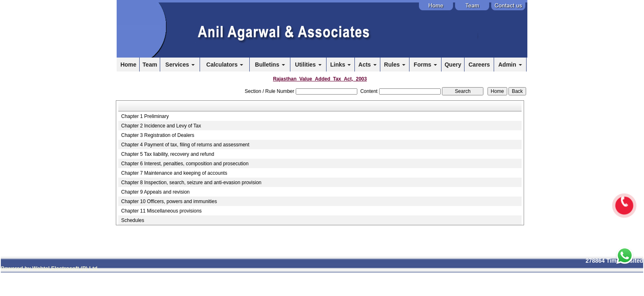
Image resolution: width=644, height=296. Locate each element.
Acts (368, 65)
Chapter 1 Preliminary (145, 116)
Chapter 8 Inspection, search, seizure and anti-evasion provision (191, 183)
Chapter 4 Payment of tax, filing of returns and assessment (185, 145)
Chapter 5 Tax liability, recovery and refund (168, 154)
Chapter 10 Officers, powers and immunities (169, 201)
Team (150, 65)
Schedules (133, 220)
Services (180, 65)
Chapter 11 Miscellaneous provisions (161, 211)
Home (128, 65)
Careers (479, 65)
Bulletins (270, 65)
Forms (425, 65)
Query (453, 65)
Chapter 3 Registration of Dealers (158, 135)
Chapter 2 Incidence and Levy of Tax (161, 126)
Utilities (308, 65)
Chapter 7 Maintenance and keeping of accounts (174, 173)
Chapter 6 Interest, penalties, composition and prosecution (185, 164)
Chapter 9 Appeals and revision (155, 192)
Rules (395, 65)
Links (340, 65)
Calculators (225, 65)
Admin (510, 65)
